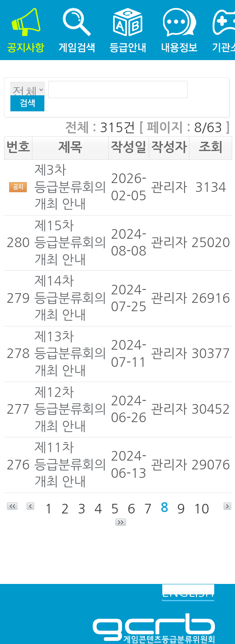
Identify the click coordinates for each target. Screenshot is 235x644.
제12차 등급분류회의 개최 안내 (70, 410)
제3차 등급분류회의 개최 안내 (70, 187)
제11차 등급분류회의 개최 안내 (70, 465)
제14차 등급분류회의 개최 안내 (70, 298)
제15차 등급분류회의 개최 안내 (70, 243)
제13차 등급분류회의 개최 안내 (70, 354)
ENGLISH (188, 592)
